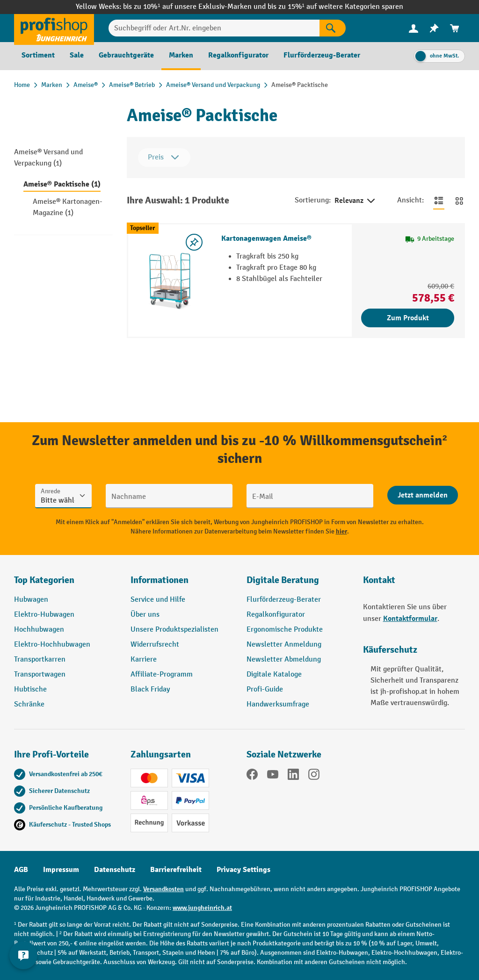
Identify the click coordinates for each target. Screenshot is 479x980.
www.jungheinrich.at (202, 908)
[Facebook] (252, 776)
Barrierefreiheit (176, 870)
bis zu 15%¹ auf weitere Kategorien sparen (335, 7)
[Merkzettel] (434, 28)
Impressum (61, 870)
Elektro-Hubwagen (44, 615)
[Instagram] (314, 776)
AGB (21, 870)
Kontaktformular (410, 619)
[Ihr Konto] (414, 28)
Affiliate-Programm (162, 674)
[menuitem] (414, 28)
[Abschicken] (423, 495)
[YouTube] (273, 776)
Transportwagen (40, 674)
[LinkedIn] (293, 776)
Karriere (144, 659)
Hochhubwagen (39, 630)
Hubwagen (31, 600)
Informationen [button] (160, 580)
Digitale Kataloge (274, 674)
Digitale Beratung (283, 580)
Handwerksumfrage (278, 704)
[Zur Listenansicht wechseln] (439, 201)
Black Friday (150, 689)
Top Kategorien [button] (44, 580)
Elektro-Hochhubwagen (52, 645)
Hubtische (30, 689)
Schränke (29, 704)
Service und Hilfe (158, 600)
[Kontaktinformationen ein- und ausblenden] (23, 957)
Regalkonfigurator (276, 615)
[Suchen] (333, 28)
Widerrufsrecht (155, 645)
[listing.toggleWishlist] (194, 242)
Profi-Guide (265, 689)
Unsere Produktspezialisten (174, 630)
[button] (298, 584)
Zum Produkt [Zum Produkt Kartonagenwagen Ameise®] (408, 318)
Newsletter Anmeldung (284, 645)
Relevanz (356, 201)
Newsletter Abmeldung (284, 659)
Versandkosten (163, 889)
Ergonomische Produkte (285, 630)
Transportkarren (40, 659)
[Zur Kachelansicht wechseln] (459, 201)
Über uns (145, 615)
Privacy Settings (243, 870)
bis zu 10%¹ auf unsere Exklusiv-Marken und (195, 7)
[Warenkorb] (455, 28)
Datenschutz (115, 870)
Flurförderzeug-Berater (284, 600)
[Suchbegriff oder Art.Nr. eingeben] (214, 28)
